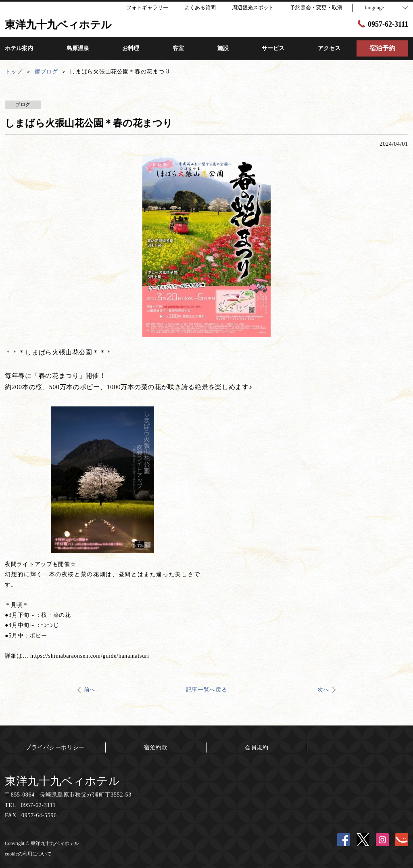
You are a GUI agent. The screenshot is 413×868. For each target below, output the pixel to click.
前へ (90, 690)
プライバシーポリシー (55, 747)
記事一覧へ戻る (207, 690)
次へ (323, 690)
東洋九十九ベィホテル (62, 781)
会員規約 (257, 747)
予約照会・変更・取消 (316, 7)
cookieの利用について (28, 854)
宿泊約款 (156, 747)
